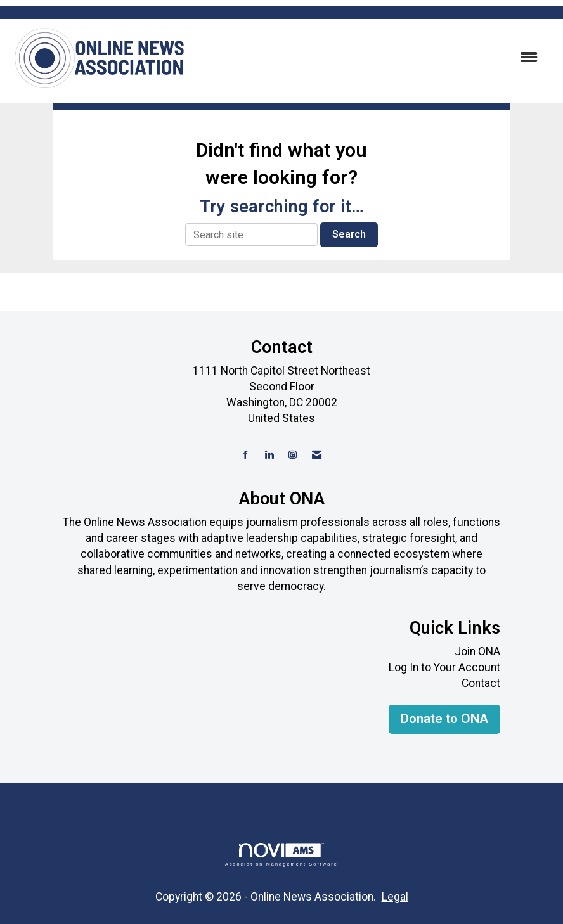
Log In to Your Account (444, 667)
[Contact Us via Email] (317, 455)
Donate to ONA (444, 719)
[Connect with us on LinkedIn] (269, 455)
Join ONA (477, 651)
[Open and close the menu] (370, 58)
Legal (395, 897)
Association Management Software (281, 855)
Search (349, 234)
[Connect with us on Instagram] (293, 455)
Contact (481, 683)
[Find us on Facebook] (246, 455)
